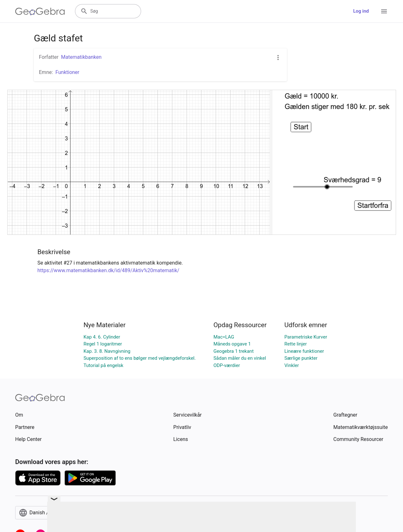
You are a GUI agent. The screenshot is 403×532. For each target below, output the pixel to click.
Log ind (361, 11)
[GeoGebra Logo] (40, 11)
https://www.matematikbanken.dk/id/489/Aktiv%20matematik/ (108, 270)
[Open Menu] (384, 11)
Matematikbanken (81, 57)
